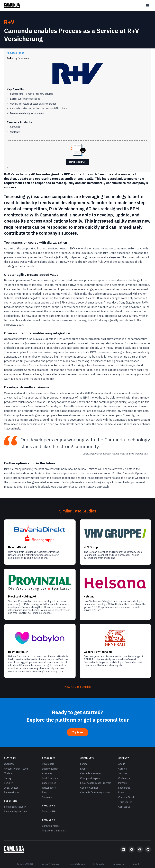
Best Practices (50, 778)
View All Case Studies (77, 687)
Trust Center (125, 802)
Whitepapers (49, 788)
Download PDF (77, 162)
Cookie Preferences (51, 864)
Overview (9, 764)
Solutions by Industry (15, 807)
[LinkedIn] (123, 849)
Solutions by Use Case (16, 812)
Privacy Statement (76, 864)
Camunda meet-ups (91, 773)
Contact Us (124, 807)
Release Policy (12, 793)
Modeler (8, 773)
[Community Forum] (132, 849)
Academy (47, 773)
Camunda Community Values (95, 793)
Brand (136, 864)
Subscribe (47, 797)
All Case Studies (15, 53)
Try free (78, 732)
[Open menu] (148, 5)
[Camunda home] (12, 5)
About (122, 764)
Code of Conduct (89, 788)
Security (8, 783)
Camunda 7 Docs (51, 826)
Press (121, 793)
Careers (123, 769)
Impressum (119, 864)
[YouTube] (140, 849)
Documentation (50, 769)
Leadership (124, 788)
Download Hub (50, 812)
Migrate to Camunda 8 (54, 831)
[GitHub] (148, 849)
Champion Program (90, 778)
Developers (48, 764)
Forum (84, 764)
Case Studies (49, 783)
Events (84, 769)
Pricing (8, 778)
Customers (124, 778)
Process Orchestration (16, 769)
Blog (45, 793)
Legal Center (11, 788)
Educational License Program (96, 783)
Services (123, 773)
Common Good (126, 797)
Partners (123, 783)
